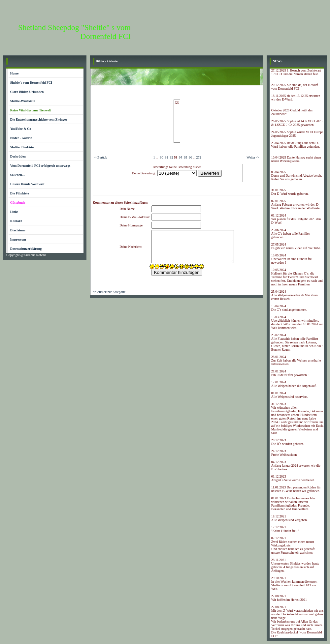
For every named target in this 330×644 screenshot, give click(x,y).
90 (161, 157)
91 (166, 157)
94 (181, 157)
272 (198, 157)
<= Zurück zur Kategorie (109, 292)
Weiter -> (253, 157)
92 (171, 157)
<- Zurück (100, 157)
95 (185, 157)
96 (190, 157)
